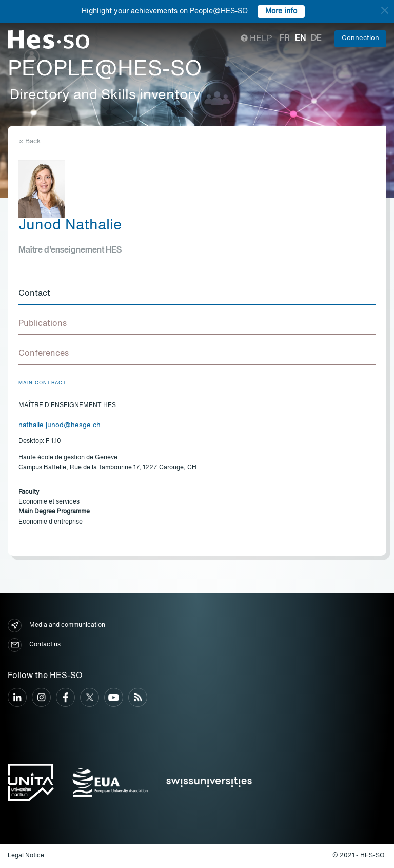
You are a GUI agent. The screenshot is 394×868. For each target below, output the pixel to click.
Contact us (34, 645)
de (316, 38)
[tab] (197, 294)
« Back (29, 141)
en (300, 38)
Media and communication (56, 625)
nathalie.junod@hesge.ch (60, 425)
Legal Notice (26, 856)
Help (256, 39)
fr (285, 38)
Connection (360, 38)
